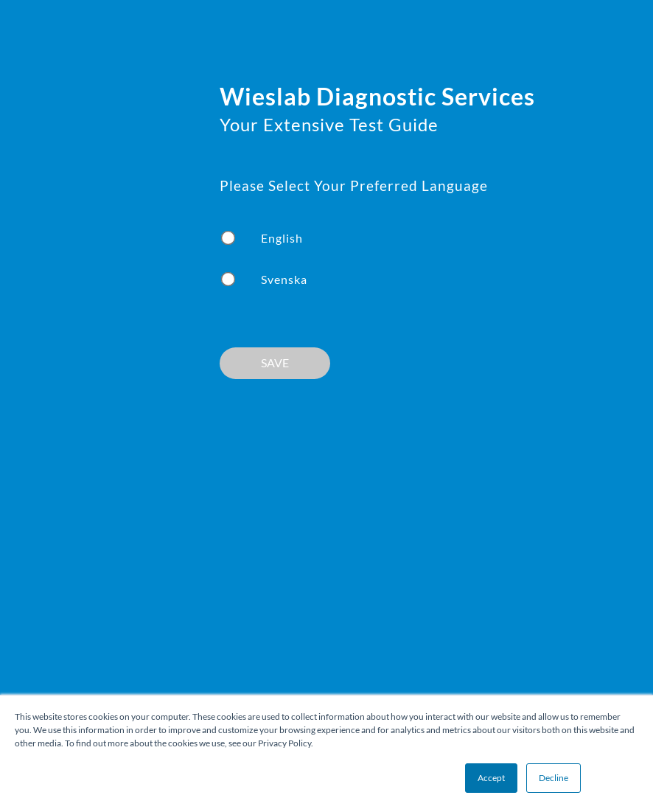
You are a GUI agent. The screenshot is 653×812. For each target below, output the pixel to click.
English (282, 238)
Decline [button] (554, 778)
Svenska (284, 279)
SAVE (275, 362)
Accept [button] (491, 778)
